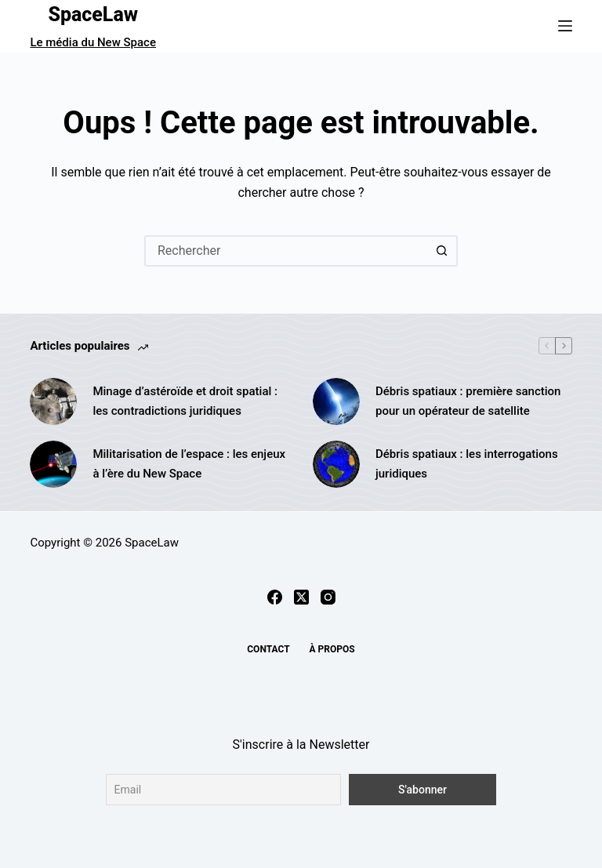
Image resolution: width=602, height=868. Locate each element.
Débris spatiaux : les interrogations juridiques (467, 464)
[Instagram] (328, 597)
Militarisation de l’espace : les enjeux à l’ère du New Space (189, 464)
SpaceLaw (93, 15)
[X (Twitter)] (301, 597)
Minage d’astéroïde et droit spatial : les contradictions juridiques (185, 401)
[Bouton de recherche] (442, 251)
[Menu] (565, 26)
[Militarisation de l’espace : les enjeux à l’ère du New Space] (53, 464)
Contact (268, 649)
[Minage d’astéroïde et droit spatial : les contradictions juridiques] (53, 401)
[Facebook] (275, 597)
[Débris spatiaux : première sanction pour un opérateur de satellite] (336, 401)
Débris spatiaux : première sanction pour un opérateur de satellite (468, 401)
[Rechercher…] (285, 251)
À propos (332, 649)
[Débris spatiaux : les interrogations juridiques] (336, 464)
